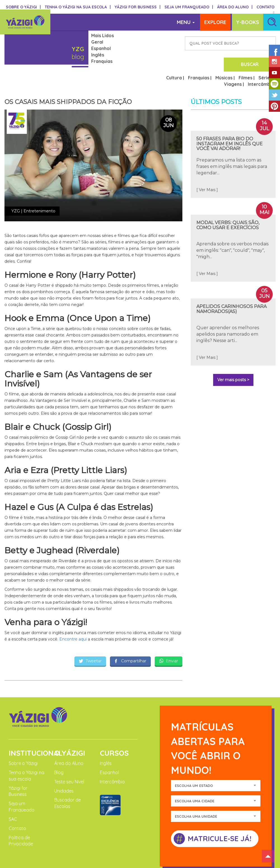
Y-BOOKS (248, 22)
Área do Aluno (69, 742)
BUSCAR (256, 43)
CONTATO (265, 7)
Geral (97, 42)
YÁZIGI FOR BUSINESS (138, 7)
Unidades (64, 769)
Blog (59, 751)
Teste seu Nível (69, 760)
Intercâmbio (261, 63)
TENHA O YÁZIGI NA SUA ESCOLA (78, 7)
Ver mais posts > (233, 358)
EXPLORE (215, 22)
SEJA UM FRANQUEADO (189, 7)
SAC (13, 798)
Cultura (174, 56)
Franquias (102, 61)
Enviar (169, 640)
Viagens (233, 63)
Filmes (245, 56)
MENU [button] (188, 22)
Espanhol (101, 48)
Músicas (224, 56)
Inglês (98, 55)
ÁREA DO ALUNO (235, 7)
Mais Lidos (103, 35)
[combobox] (216, 764)
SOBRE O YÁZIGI (23, 7)
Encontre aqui (72, 618)
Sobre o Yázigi (23, 742)
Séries (265, 56)
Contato (17, 807)
